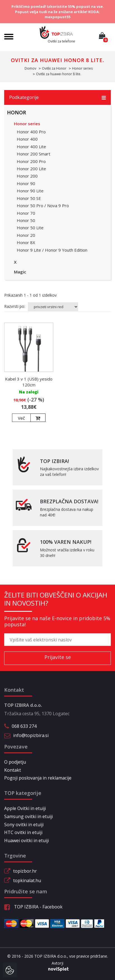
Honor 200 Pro (31, 161)
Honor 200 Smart (33, 154)
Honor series (27, 124)
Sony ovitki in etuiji (24, 825)
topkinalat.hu (27, 880)
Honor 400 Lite (31, 147)
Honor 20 (26, 235)
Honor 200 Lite (31, 169)
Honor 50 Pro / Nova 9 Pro (43, 206)
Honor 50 (26, 220)
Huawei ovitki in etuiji (27, 840)
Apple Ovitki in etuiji (25, 808)
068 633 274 (24, 726)
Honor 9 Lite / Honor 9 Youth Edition (52, 250)
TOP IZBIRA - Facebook (33, 907)
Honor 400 (27, 139)
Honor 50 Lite (30, 228)
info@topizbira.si (31, 735)
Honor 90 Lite (30, 191)
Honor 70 (26, 213)
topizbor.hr (25, 871)
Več (21, 418)
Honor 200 (27, 176)
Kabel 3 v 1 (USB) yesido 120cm (29, 382)
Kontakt (13, 770)
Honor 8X (26, 242)
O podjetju (15, 762)
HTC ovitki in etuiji (23, 832)
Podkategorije (57, 97)
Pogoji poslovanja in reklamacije (38, 778)
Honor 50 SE (29, 198)
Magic (20, 272)
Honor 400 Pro (31, 132)
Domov (30, 68)
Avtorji (57, 963)
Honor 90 (26, 183)
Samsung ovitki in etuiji (28, 816)
